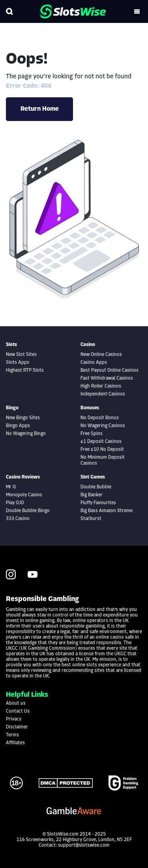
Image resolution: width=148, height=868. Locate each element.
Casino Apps (94, 363)
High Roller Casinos (101, 386)
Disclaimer (17, 727)
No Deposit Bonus (100, 418)
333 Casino (18, 519)
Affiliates (15, 743)
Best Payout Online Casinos (110, 371)
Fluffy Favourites (98, 503)
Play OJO (15, 503)
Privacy (14, 719)
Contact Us (18, 711)
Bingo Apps (18, 426)
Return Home (40, 109)
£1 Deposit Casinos (101, 442)
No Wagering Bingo (26, 434)
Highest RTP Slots (25, 371)
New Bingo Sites (23, 418)
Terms (12, 735)
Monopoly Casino (24, 495)
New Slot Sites (21, 355)
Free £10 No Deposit (102, 450)
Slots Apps (18, 363)
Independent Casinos (103, 394)
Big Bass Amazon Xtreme (107, 511)
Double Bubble (96, 487)
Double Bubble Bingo (28, 511)
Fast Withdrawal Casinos (107, 378)
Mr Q (11, 487)
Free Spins (92, 434)
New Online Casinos (101, 355)
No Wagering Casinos (103, 426)
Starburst (91, 519)
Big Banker (92, 495)
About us (16, 703)
